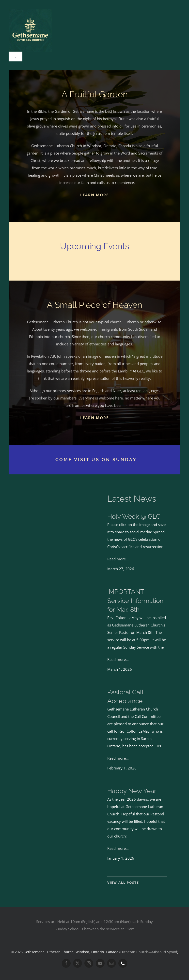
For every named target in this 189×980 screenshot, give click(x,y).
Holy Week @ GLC (134, 516)
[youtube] (100, 963)
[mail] (111, 963)
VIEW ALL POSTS (123, 882)
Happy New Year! (133, 791)
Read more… (118, 559)
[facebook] (66, 963)
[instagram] (89, 963)
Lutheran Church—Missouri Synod (149, 952)
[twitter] (78, 963)
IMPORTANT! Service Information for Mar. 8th (135, 600)
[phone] (123, 963)
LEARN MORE (94, 195)
